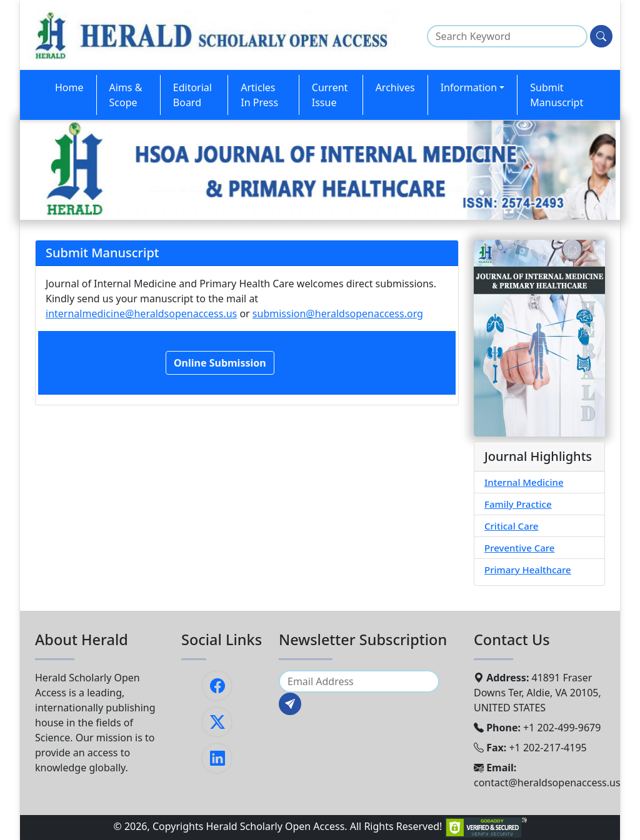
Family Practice (518, 504)
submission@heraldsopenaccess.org (338, 314)
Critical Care (511, 526)
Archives (395, 87)
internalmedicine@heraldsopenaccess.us (141, 314)
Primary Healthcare (528, 570)
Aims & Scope (126, 95)
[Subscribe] (290, 704)
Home (69, 87)
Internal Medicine (524, 482)
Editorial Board (192, 95)
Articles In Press (259, 95)
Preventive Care (519, 548)
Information (469, 87)
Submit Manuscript (557, 95)
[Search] (601, 36)
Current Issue (330, 95)
